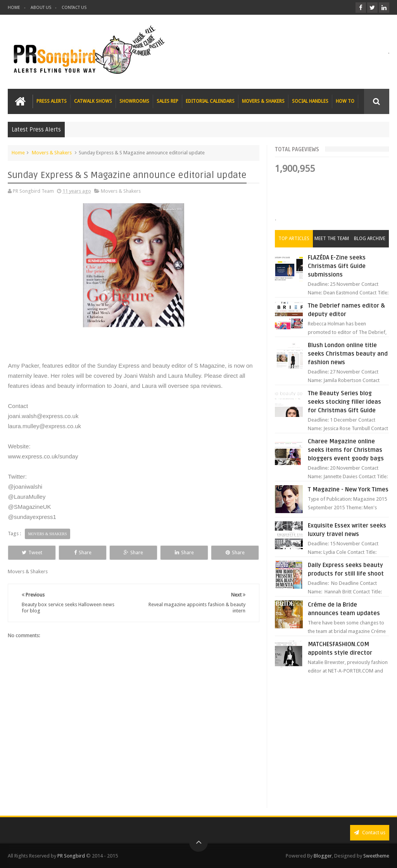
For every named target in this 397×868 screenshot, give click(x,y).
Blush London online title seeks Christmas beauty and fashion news (348, 354)
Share (83, 552)
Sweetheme (376, 856)
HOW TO (345, 101)
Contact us (370, 833)
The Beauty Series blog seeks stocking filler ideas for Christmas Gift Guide (344, 402)
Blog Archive (370, 239)
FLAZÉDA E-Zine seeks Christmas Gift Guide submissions (337, 266)
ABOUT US (41, 8)
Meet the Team (332, 239)
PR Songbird (71, 856)
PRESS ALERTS (52, 101)
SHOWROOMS (134, 101)
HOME (14, 8)
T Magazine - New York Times (348, 489)
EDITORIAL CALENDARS (210, 101)
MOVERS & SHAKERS (263, 101)
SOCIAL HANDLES (310, 101)
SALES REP (167, 101)
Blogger (323, 856)
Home (18, 153)
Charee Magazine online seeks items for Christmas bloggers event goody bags (346, 450)
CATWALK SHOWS (93, 101)
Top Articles (294, 239)
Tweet (32, 552)
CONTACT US (74, 8)
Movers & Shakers (52, 153)
